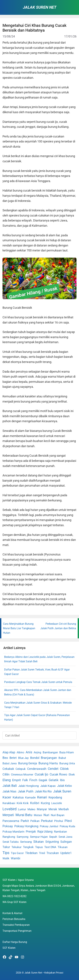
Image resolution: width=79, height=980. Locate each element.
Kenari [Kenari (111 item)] (42, 797)
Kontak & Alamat (12, 913)
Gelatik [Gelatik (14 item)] (54, 780)
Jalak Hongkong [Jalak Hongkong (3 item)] (29, 786)
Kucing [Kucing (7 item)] (45, 803)
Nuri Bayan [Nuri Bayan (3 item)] (58, 815)
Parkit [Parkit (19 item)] (25, 821)
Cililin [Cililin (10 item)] (6, 774)
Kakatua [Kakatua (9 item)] (18, 797)
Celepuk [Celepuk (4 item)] (21, 769)
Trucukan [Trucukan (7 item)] (53, 853)
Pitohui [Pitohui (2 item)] (59, 821)
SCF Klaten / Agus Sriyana (18, 880)
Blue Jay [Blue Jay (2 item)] (23, 758)
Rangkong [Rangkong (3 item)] (9, 837)
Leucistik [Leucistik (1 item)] (57, 803)
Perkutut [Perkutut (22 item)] (47, 821)
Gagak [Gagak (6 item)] (43, 780)
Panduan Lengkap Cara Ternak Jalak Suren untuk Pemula (38, 682)
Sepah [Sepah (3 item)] (53, 837)
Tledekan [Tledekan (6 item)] (31, 853)
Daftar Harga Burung (15, 942)
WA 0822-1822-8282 (14, 896)
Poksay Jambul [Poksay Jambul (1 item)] (49, 826)
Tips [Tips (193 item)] (6, 853)
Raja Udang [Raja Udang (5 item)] (45, 832)
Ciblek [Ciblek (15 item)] (64, 769)
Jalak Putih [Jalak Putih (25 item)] (26, 791)
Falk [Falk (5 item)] (25, 780)
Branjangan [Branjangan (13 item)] (49, 758)
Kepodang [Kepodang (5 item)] (55, 797)
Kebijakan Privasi (54, 973)
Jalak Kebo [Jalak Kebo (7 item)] (64, 786)
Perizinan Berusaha (14, 919)
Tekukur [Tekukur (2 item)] (16, 847)
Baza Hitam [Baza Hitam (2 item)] (67, 752)
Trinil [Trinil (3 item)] (42, 853)
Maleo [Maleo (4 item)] (31, 809)
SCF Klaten (9, 948)
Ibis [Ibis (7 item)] (62, 780)
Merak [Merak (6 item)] (53, 809)
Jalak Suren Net (40, 7)
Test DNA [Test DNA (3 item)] (50, 847)
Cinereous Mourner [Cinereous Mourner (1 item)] (22, 775)
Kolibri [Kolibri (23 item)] (35, 803)
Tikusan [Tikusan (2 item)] (63, 847)
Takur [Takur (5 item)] (6, 847)
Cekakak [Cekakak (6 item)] (8, 769)
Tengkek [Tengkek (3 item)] (28, 847)
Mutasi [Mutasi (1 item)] (38, 815)
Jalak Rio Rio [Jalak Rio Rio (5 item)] (43, 791)
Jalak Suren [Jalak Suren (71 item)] (62, 791)
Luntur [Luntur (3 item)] (22, 809)
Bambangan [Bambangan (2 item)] (50, 752)
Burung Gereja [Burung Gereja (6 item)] (28, 763)
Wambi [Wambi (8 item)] (15, 858)
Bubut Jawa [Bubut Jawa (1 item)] (10, 763)
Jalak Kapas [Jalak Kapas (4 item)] (48, 786)
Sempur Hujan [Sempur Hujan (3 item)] (39, 837)
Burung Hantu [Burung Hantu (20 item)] (48, 763)
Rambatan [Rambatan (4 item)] (60, 832)
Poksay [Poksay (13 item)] (8, 826)
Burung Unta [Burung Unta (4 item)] (67, 763)
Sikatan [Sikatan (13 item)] (39, 842)
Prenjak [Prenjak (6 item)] (31, 832)
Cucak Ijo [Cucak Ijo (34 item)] (41, 774)
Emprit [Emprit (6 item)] (16, 780)
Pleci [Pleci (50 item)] (68, 821)
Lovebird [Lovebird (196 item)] (9, 809)
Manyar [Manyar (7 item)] (42, 809)
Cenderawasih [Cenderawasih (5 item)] (37, 769)
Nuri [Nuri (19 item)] (46, 815)
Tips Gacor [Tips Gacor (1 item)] (17, 853)
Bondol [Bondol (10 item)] (35, 758)
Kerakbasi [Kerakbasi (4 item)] (9, 803)
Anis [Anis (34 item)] (29, 752)
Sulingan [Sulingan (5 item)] (66, 842)
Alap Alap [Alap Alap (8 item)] (9, 752)
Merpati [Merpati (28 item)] (8, 815)
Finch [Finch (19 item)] (33, 780)
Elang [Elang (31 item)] (7, 780)
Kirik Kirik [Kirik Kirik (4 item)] (23, 803)
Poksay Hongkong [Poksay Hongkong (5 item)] (26, 826)
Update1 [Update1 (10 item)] (66, 853)
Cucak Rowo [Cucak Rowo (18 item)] (58, 774)
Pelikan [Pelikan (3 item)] (35, 821)
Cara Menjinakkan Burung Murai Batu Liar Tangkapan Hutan (19, 628)
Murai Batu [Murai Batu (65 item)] (24, 815)
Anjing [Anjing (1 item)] (37, 752)
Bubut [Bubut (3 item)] (62, 758)
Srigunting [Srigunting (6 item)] (52, 842)
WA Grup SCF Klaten (14, 902)
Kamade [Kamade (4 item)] (30, 797)
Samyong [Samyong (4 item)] (23, 837)
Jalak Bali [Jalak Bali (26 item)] (10, 786)
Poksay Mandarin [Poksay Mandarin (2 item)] (13, 832)
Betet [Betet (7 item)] (13, 758)
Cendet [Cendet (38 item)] (53, 769)
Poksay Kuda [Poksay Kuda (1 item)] (67, 826)
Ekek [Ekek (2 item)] (72, 775)
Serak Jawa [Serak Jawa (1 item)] (65, 837)
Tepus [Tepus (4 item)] (39, 847)
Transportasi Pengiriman (17, 931)
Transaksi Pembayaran (16, 925)
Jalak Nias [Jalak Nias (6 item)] (9, 791)
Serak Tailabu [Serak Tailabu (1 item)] (11, 842)
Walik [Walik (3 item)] (6, 858)
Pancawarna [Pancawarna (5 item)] (11, 821)
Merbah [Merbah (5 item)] (64, 809)
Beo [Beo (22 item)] (5, 758)
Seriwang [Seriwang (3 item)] (26, 842)
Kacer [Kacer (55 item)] (7, 797)
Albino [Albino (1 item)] (20, 752)
